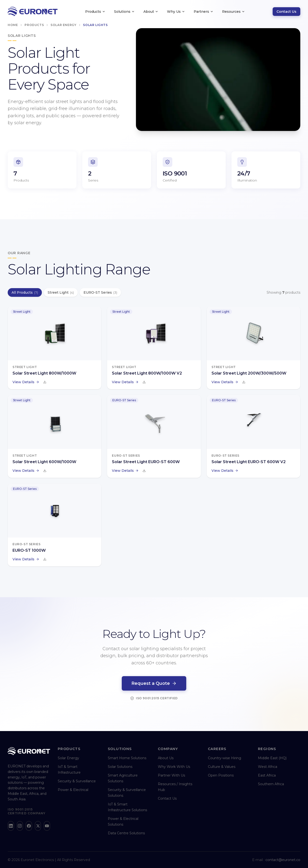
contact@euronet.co (283, 860)
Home (13, 25)
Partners (204, 12)
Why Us (176, 12)
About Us (166, 758)
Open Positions (221, 775)
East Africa (267, 775)
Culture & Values (222, 767)
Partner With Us (171, 775)
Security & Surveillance (77, 781)
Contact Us (286, 12)
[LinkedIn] (11, 826)
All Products (25, 292)
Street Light (61, 292)
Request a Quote (154, 684)
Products (95, 12)
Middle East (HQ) (272, 758)
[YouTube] (47, 826)
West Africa (268, 767)
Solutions (124, 12)
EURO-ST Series (100, 292)
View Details (26, 382)
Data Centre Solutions (126, 833)
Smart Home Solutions (127, 758)
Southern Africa (271, 784)
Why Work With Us (174, 767)
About (151, 12)
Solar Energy (63, 25)
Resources (234, 12)
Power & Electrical (73, 790)
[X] (38, 826)
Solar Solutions (120, 767)
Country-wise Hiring (225, 758)
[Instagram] (20, 826)
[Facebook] (29, 826)
